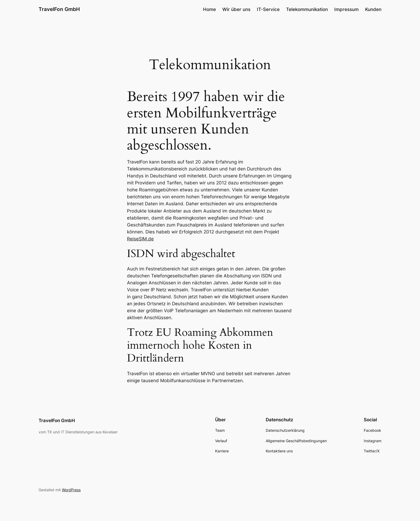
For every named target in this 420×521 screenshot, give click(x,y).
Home (209, 9)
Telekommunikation (307, 9)
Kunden (373, 9)
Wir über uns (236, 9)
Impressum (346, 9)
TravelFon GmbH (59, 9)
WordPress (71, 490)
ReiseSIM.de (140, 239)
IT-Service (268, 9)
